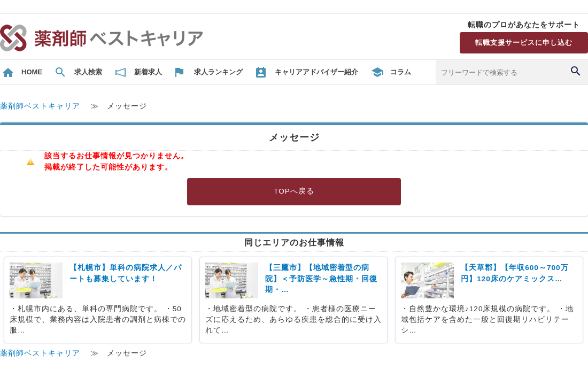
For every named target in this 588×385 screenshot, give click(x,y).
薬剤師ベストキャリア (40, 106)
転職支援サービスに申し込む (524, 43)
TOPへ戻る (294, 191)
